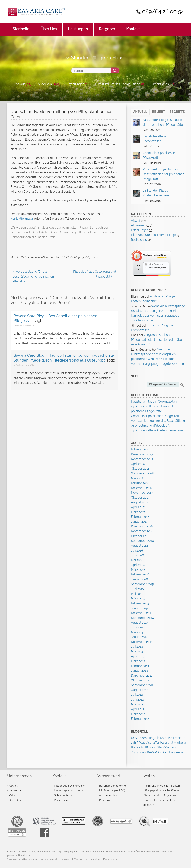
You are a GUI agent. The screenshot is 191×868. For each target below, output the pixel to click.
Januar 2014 (139, 637)
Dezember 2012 (142, 675)
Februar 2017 (140, 517)
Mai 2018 (137, 478)
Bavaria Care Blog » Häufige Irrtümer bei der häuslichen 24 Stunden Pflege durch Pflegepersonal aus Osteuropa (64, 358)
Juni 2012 (137, 700)
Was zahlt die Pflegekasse (161, 795)
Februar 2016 (140, 574)
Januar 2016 (139, 579)
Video (12, 795)
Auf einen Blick (108, 795)
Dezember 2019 (142, 454)
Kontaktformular (22, 219)
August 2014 (140, 622)
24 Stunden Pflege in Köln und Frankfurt (158, 738)
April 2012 (138, 709)
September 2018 (142, 473)
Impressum (16, 790)
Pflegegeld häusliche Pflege (162, 790)
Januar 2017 (139, 522)
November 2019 (142, 459)
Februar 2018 (140, 483)
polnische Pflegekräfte (19, 855)
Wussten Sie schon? (113, 852)
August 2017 (140, 502)
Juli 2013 (137, 647)
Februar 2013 (140, 666)
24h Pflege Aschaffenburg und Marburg (158, 743)
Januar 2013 (139, 671)
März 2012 (138, 714)
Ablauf (20, 84)
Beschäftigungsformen (113, 786)
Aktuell (140, 112)
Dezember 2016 (142, 526)
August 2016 (140, 546)
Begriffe (177, 112)
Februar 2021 (140, 449)
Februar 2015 (140, 603)
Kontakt (133, 27)
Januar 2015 (139, 608)
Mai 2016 (137, 560)
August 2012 (140, 690)
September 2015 (142, 584)
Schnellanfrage (63, 795)
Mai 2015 (137, 594)
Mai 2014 (137, 632)
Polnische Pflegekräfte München (153, 747)
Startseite (21, 27)
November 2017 (142, 493)
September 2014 (142, 618)
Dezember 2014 (142, 613)
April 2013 (138, 656)
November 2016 (142, 531)
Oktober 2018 (140, 469)
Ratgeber (107, 27)
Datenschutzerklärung (89, 852)
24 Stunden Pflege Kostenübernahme (157, 430)
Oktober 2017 (140, 498)
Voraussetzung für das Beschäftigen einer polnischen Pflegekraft (33, 276)
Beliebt (159, 112)
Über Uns (49, 27)
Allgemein (45, 84)
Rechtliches (161, 84)
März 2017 (138, 512)
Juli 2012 (137, 695)
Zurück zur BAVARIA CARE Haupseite (157, 752)
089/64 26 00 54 (163, 11)
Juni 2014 (137, 627)
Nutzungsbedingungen (64, 852)
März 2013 (138, 661)
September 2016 (142, 541)
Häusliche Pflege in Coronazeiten (154, 401)
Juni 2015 (137, 589)
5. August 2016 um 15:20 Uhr (24, 325)
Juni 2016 (137, 555)
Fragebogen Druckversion (70, 790)
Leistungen (78, 27)
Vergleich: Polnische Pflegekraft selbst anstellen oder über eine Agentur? (157, 340)
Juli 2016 (137, 551)
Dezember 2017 (142, 488)
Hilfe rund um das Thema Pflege (118, 84)
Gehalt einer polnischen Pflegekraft (155, 416)
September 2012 (142, 685)
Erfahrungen (75, 84)
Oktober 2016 (140, 536)
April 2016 (138, 565)
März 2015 (138, 598)
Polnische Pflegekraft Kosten (162, 786)
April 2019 (138, 464)
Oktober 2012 (140, 680)
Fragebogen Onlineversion (70, 786)
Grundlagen (167, 852)
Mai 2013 (137, 651)
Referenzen (106, 800)
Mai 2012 (137, 704)
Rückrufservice (63, 800)
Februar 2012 (140, 719)
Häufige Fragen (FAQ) (112, 790)
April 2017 (138, 507)
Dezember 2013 (142, 642)
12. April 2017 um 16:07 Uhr (24, 365)
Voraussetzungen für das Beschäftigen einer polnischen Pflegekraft (164, 174)
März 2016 (138, 570)
